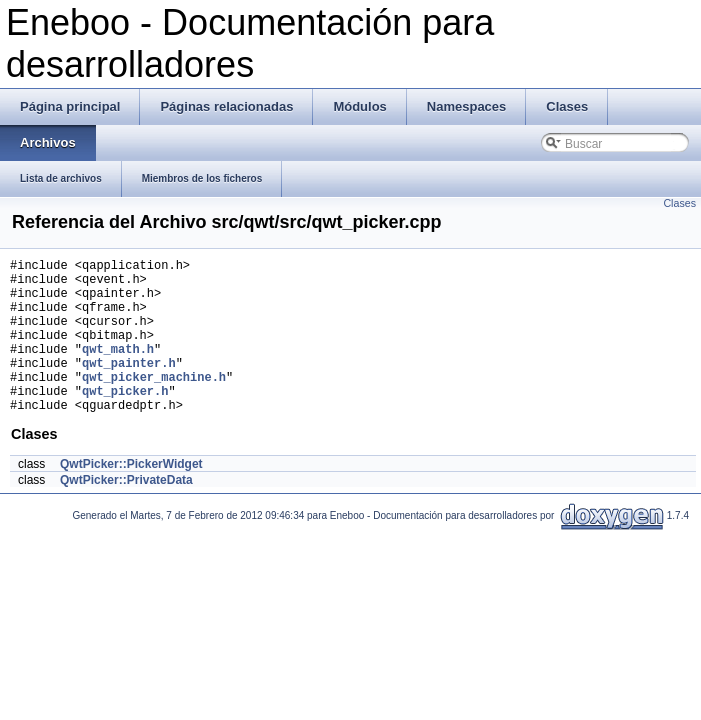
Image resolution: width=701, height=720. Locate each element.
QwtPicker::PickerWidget (131, 497)
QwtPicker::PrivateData (126, 513)
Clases (679, 203)
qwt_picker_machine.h (154, 403)
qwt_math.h (118, 369)
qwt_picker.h (125, 420)
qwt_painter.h (129, 386)
